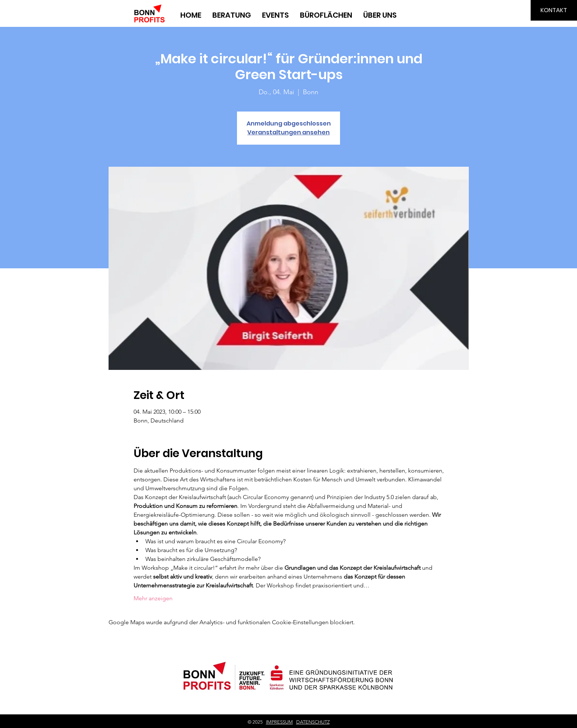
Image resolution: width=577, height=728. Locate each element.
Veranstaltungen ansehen (288, 132)
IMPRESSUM (279, 722)
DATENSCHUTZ (313, 722)
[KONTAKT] (554, 10)
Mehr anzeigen (153, 598)
